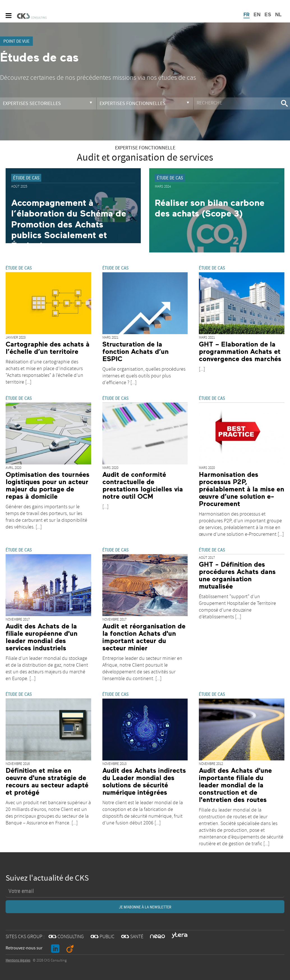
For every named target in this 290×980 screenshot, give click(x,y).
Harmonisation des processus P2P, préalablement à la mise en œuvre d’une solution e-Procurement (241, 489)
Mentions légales (18, 960)
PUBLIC (103, 937)
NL (278, 15)
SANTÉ (132, 937)
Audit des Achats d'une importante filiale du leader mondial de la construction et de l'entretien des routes (235, 785)
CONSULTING (66, 937)
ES (268, 15)
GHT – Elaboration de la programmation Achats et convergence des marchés (240, 352)
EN (257, 15)
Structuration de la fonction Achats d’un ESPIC (135, 352)
